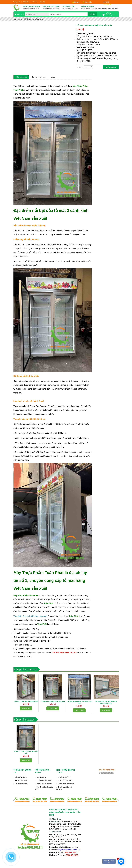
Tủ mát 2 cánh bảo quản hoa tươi (53, 701)
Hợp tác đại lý (41, 777)
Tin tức (35, 2)
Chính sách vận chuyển (66, 784)
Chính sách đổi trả (64, 777)
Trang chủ (17, 2)
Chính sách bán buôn (44, 780)
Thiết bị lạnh (28, 19)
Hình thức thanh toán (65, 780)
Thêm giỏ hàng (111, 67)
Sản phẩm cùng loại (26, 670)
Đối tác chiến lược (21, 784)
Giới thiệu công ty (21, 777)
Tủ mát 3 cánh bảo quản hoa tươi (26, 701)
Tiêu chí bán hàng (21, 780)
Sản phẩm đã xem (25, 720)
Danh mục (20, 14)
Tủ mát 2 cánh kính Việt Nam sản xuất (31, 616)
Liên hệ (43, 2)
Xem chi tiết (26, 710)
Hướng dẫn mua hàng (44, 784)
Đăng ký (77, 2)
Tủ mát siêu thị (40, 19)
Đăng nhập (88, 2)
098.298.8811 (108, 4)
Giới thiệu (26, 2)
